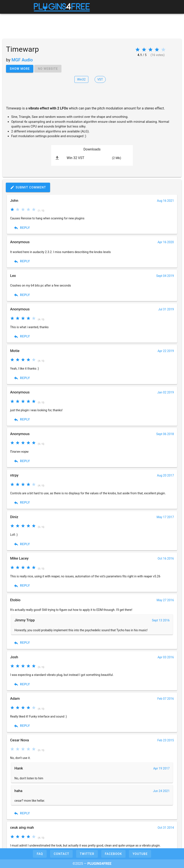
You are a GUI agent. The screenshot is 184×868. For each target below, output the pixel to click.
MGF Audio (22, 60)
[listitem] (92, 158)
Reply (22, 228)
